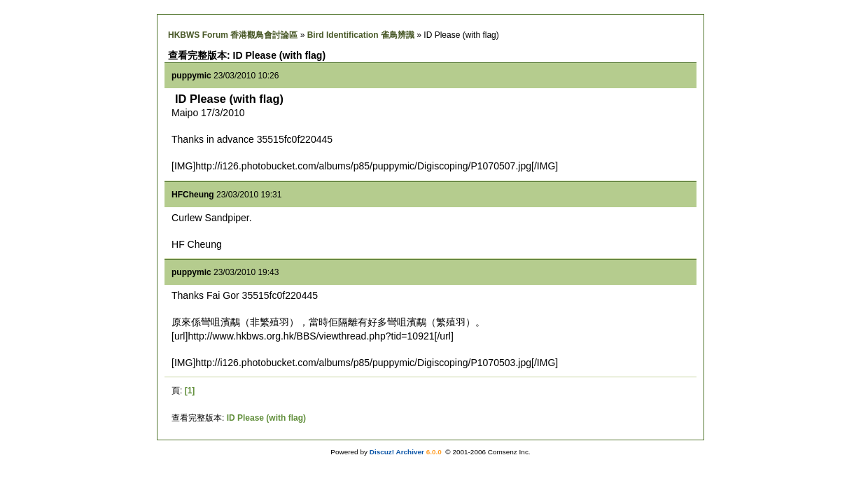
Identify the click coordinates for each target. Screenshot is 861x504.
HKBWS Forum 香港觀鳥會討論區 (233, 35)
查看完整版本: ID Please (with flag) (247, 55)
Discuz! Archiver (397, 452)
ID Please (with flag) (266, 418)
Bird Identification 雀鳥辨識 (361, 35)
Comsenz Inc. (509, 452)
